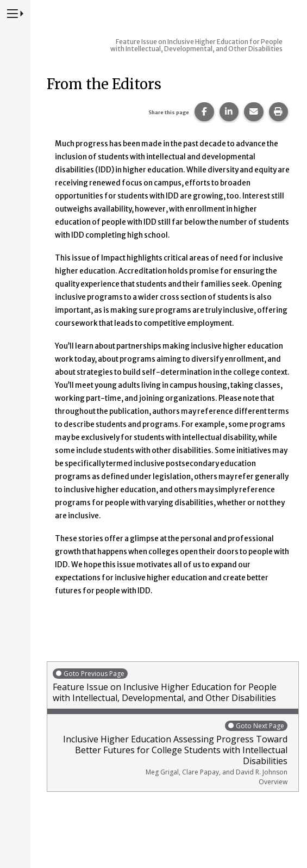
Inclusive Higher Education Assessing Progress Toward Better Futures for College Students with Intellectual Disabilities (170, 753)
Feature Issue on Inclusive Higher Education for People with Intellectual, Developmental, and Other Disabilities (173, 686)
